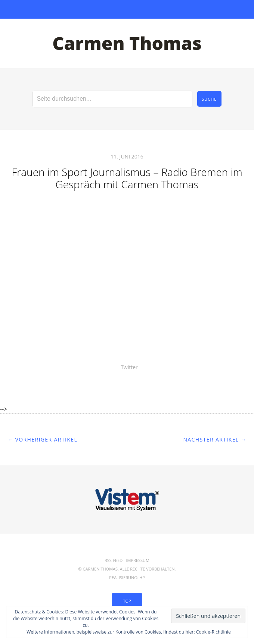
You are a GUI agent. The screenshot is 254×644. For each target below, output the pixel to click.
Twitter (129, 367)
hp (142, 577)
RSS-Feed (114, 560)
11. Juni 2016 (127, 156)
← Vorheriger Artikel (42, 439)
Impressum (138, 560)
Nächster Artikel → (215, 439)
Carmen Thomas (127, 43)
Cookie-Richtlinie (213, 632)
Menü (127, 9)
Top (127, 601)
